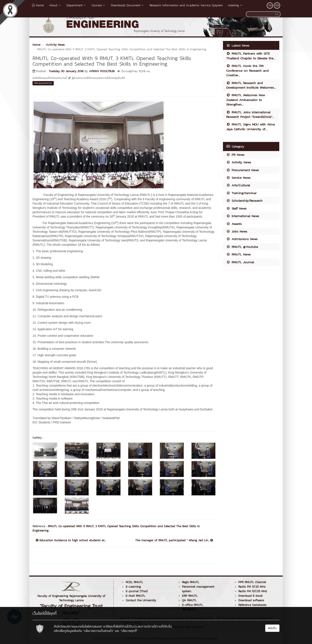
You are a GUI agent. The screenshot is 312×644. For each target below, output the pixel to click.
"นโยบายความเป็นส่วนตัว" (99, 631)
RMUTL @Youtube (242, 247)
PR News (235, 155)
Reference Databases (252, 605)
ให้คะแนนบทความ (43, 83)
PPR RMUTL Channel (252, 582)
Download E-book (250, 596)
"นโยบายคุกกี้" (129, 631)
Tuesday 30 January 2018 (66, 71)
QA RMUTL (189, 600)
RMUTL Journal (240, 262)
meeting (235, 5)
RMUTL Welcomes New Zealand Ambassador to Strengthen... (246, 100)
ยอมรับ (272, 628)
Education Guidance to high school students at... (71, 540)
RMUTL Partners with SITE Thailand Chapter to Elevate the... (251, 56)
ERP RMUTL (190, 596)
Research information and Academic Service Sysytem (186, 5)
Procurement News (243, 170)
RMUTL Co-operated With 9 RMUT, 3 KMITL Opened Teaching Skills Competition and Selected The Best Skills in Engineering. (116, 528)
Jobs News (237, 231)
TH (270, 5)
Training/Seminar (241, 193)
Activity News (239, 162)
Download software (251, 600)
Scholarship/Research (244, 201)
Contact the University (141, 600)
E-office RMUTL (193, 605)
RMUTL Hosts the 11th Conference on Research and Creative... (247, 70)
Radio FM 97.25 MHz (252, 587)
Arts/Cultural (238, 185)
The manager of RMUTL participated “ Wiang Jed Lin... (174, 540)
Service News (238, 178)
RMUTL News (238, 254)
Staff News (236, 208)
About (55, 5)
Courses (99, 5)
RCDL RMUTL (134, 582)
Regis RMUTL (191, 582)
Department (76, 5)
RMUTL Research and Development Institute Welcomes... (251, 85)
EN (277, 5)
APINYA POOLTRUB (102, 71)
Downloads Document (128, 5)
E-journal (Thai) (137, 591)
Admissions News (242, 239)
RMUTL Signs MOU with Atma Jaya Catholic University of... (250, 127)
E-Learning (133, 587)
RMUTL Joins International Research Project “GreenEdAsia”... (250, 114)
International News (243, 216)
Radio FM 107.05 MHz (253, 591)
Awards (234, 224)
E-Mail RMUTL (135, 596)
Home (38, 5)
